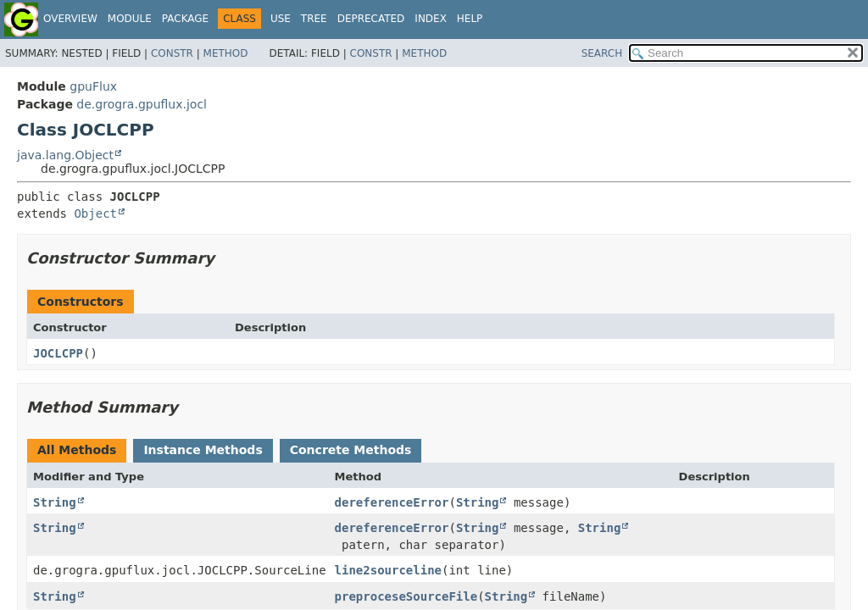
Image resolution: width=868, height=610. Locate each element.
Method (226, 53)
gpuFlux (93, 86)
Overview (70, 19)
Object (95, 213)
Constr (172, 53)
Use (281, 19)
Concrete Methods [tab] (351, 450)
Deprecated (371, 19)
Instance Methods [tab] (203, 450)
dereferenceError (392, 502)
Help (470, 19)
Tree (314, 19)
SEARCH (602, 53)
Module (130, 19)
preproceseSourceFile (406, 596)
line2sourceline (388, 570)
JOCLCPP (58, 353)
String (55, 502)
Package (185, 19)
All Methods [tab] (77, 450)
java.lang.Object (65, 155)
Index (431, 19)
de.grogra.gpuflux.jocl (142, 104)
